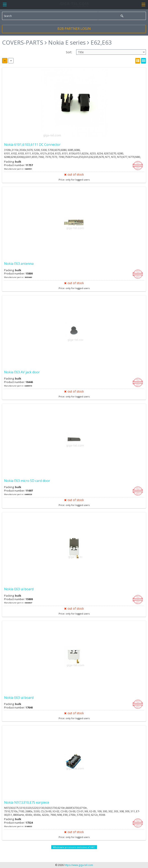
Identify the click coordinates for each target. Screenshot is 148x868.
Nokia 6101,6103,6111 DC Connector (32, 145)
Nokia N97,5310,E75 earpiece (27, 802)
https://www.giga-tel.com (79, 865)
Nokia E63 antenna (19, 264)
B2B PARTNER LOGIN (74, 29)
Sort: (69, 52)
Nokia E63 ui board (19, 589)
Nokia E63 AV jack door (22, 372)
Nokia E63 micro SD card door (27, 481)
